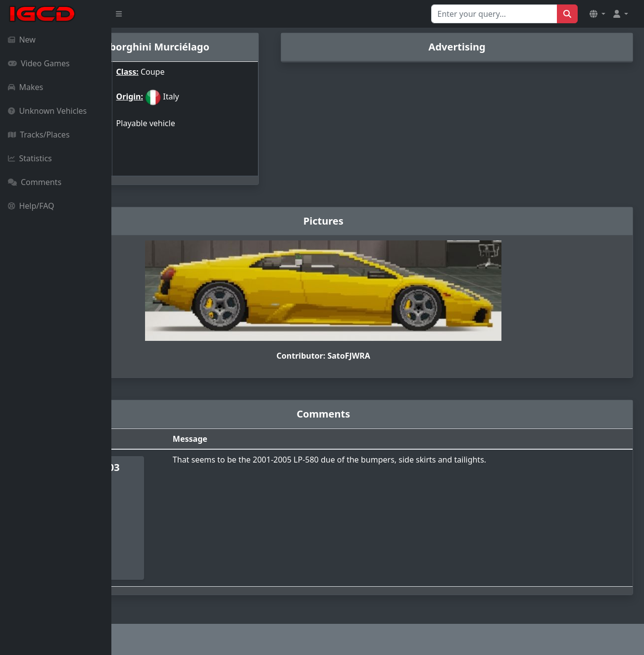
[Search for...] (494, 14)
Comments (35, 182)
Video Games (39, 63)
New (22, 40)
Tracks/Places (39, 135)
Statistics (30, 158)
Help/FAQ (31, 206)
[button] (597, 14)
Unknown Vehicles (47, 111)
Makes (25, 87)
